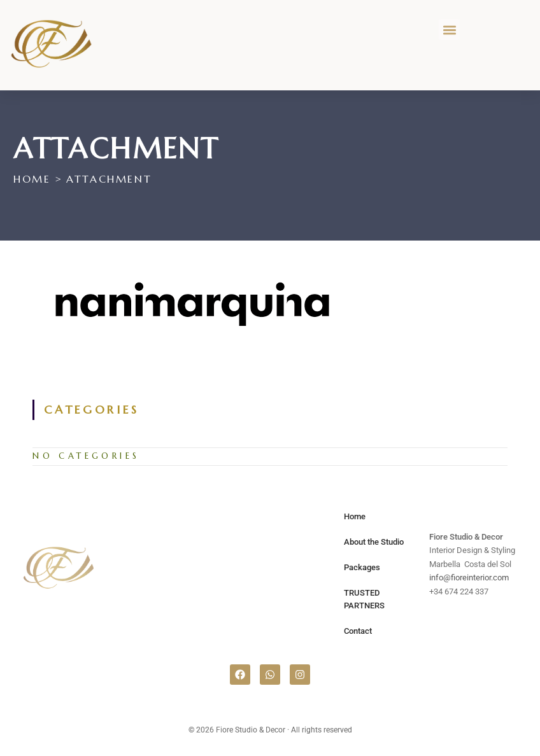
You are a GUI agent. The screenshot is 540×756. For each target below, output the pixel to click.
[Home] (32, 179)
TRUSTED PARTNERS (364, 599)
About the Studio (374, 542)
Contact (358, 631)
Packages (362, 567)
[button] (449, 30)
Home (355, 516)
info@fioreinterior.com (469, 577)
